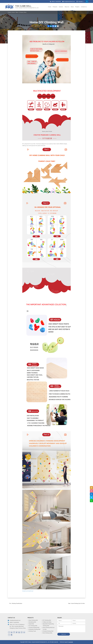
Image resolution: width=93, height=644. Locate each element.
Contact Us (84, 7)
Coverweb (71, 642)
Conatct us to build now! (28, 591)
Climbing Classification (17, 603)
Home (50, 7)
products (55, 7)
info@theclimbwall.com (69, 1)
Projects (77, 7)
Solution (61, 7)
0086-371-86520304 (55, 1)
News (72, 7)
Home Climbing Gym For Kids (78, 603)
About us (67, 7)
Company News (23, 12)
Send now (64, 634)
